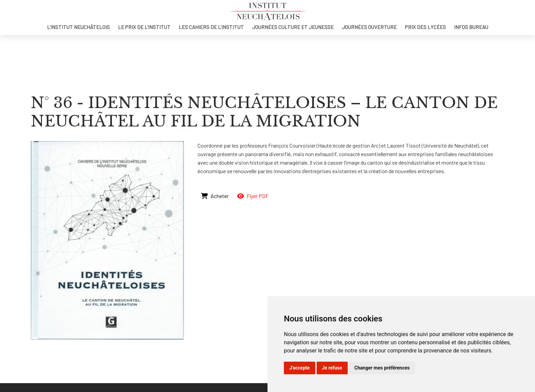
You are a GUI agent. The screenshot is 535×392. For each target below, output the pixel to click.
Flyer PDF (253, 196)
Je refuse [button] (332, 368)
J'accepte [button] (300, 368)
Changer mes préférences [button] (382, 368)
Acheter (215, 196)
